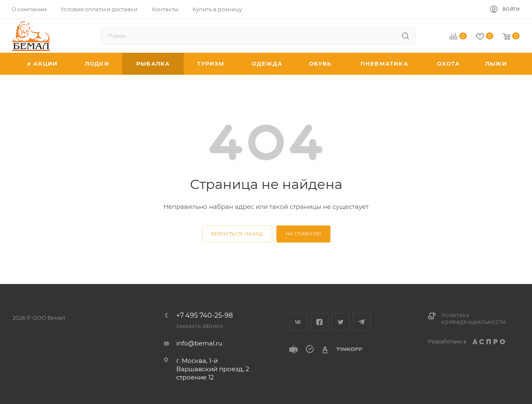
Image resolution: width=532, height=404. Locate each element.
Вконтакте (298, 322)
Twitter (341, 322)
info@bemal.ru (199, 343)
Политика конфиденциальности (473, 319)
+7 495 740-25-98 (204, 316)
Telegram (362, 322)
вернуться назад (237, 234)
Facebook (319, 322)
